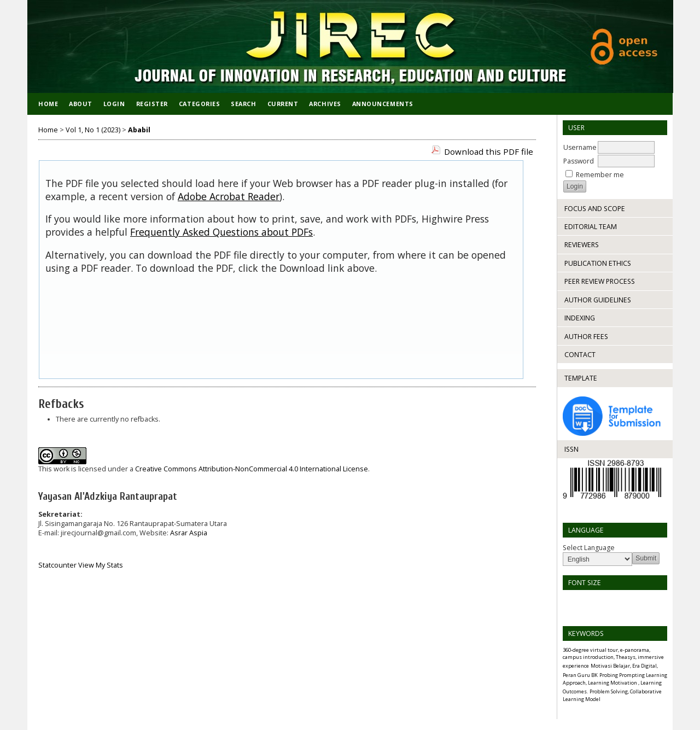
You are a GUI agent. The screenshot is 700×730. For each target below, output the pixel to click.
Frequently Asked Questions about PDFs (221, 232)
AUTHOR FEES (586, 337)
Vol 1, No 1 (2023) (93, 130)
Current (283, 104)
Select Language (589, 548)
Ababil (139, 130)
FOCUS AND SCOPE (595, 209)
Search (243, 104)
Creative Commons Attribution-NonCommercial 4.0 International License (252, 469)
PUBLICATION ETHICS (598, 263)
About (81, 104)
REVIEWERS (582, 245)
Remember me (600, 175)
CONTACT (580, 355)
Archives (325, 104)
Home (48, 104)
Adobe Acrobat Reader (229, 196)
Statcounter (57, 565)
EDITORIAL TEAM (591, 227)
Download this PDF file (489, 151)
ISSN (571, 449)
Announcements (383, 104)
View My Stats (101, 565)
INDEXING (580, 318)
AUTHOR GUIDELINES (598, 300)
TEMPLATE (581, 378)
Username (580, 147)
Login (114, 104)
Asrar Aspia (189, 533)
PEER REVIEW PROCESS (600, 281)
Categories (199, 104)
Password (579, 161)
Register (152, 104)
